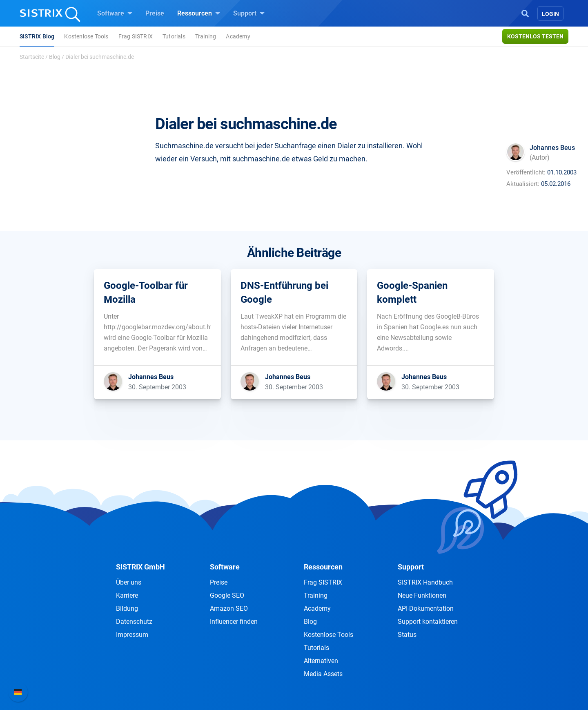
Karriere (127, 595)
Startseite (32, 57)
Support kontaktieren (428, 622)
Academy (238, 36)
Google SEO (227, 595)
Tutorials (174, 36)
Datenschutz (134, 622)
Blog (55, 57)
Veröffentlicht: (526, 172)
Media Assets (323, 674)
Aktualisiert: (523, 184)
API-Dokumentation (426, 608)
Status (407, 635)
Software (115, 13)
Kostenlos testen (535, 36)
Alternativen (321, 661)
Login (550, 14)
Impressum (132, 635)
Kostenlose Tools (86, 36)
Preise (155, 13)
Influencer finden (234, 622)
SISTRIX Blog (37, 36)
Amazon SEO (229, 608)
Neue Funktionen (422, 595)
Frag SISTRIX (136, 36)
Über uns (129, 582)
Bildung (127, 608)
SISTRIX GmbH (140, 567)
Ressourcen (199, 13)
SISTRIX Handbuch (425, 582)
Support (249, 13)
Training (206, 36)
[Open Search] (525, 13)
